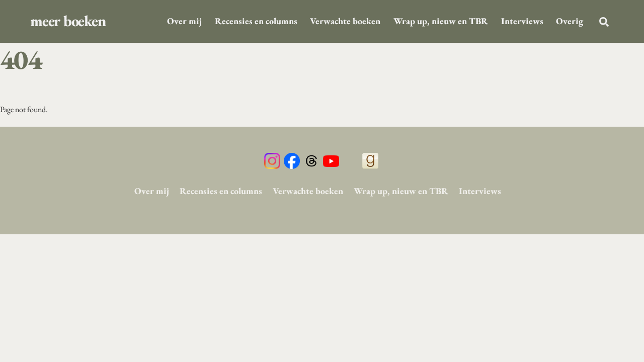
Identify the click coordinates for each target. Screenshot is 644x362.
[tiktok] (351, 161)
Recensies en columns (256, 21)
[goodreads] (370, 161)
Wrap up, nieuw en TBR (441, 21)
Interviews (522, 21)
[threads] (311, 161)
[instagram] (272, 161)
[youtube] (331, 161)
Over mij (184, 21)
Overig (570, 21)
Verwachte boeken (345, 21)
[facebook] (292, 161)
